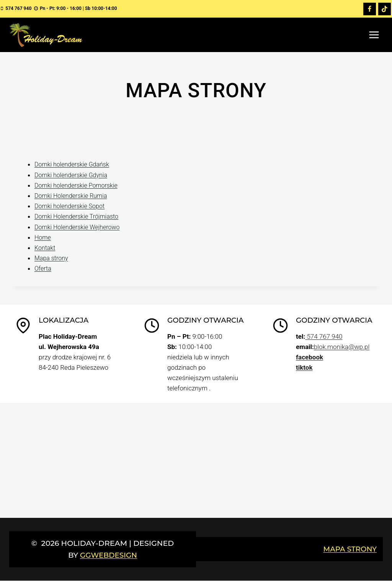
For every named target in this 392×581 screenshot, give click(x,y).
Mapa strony (52, 258)
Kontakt (46, 248)
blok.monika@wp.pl (342, 347)
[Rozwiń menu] (374, 35)
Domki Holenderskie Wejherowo (80, 227)
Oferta (43, 269)
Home (43, 237)
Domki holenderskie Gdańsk (74, 165)
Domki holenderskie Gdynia (73, 175)
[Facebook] (369, 9)
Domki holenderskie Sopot (72, 206)
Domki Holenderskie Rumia (73, 196)
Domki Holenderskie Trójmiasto (79, 217)
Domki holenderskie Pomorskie (78, 185)
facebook (310, 357)
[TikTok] (384, 9)
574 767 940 (324, 337)
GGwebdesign (109, 555)
